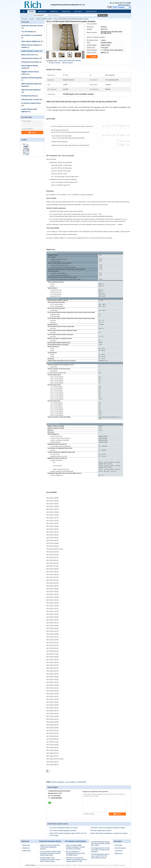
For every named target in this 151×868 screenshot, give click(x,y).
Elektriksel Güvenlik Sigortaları (32, 78)
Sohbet (92, 57)
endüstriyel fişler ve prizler (30, 100)
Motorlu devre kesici (28, 55)
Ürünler (31, 11)
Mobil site (119, 854)
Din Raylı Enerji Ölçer (29, 96)
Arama (104, 15)
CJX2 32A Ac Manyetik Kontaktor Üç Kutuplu (64, 828)
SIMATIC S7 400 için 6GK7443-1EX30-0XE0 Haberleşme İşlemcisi (50, 847)
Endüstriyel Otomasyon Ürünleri (32, 26)
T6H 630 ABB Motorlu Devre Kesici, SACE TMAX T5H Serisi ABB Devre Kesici (100, 856)
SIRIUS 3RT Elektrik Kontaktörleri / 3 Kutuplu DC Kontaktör (109, 833)
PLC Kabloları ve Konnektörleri (32, 35)
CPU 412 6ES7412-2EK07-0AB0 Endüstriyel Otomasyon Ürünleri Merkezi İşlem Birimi (51, 853)
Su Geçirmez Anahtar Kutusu (31, 103)
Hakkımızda (42, 11)
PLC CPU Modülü (27, 32)
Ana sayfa (24, 19)
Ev (24, 11)
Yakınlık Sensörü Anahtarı (30, 58)
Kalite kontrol (66, 11)
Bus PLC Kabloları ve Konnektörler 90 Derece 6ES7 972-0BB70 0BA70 (75, 853)
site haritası (119, 851)
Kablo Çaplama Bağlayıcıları (31, 41)
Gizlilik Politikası (30, 865)
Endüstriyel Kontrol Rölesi (30, 62)
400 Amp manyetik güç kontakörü (101, 831)
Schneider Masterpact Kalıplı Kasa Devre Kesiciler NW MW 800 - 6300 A (101, 844)
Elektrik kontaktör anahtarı (44, 19)
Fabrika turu (54, 11)
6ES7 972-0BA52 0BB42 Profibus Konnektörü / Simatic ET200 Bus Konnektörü (75, 847)
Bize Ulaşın (78, 11)
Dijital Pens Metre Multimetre (31, 90)
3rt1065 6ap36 (81, 782)
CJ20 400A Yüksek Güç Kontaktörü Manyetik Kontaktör (108, 828)
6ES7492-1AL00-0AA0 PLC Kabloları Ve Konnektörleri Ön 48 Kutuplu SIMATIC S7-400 (76, 860)
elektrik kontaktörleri (58, 782)
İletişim (32, 132)
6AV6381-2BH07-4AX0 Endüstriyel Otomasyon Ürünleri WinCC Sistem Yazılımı (50, 860)
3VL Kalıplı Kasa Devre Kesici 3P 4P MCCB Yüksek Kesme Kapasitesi (101, 850)
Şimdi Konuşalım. (124, 5)
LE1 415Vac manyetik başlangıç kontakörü (63, 831)
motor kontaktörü (71, 782)
